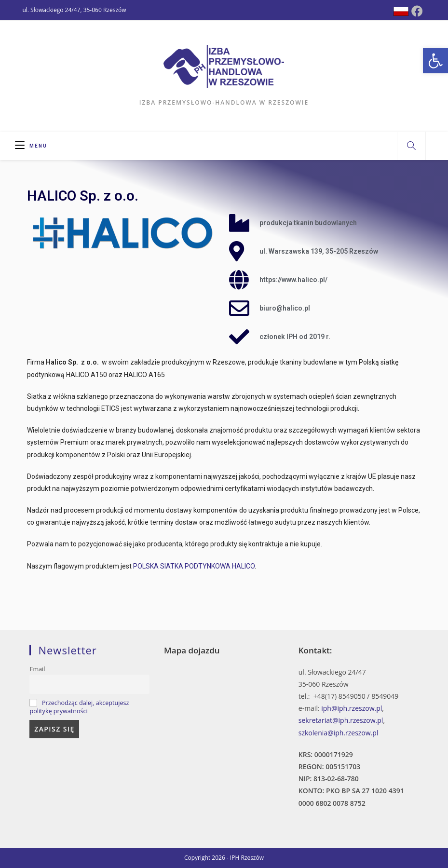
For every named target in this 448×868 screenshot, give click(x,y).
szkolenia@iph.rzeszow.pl (339, 733)
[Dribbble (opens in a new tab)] (401, 11)
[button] (435, 61)
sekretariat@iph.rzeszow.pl (341, 720)
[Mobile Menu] (31, 146)
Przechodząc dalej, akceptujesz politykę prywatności (79, 707)
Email (37, 669)
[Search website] (411, 146)
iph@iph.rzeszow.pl (352, 708)
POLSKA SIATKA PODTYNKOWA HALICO (194, 566)
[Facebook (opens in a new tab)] (417, 11)
